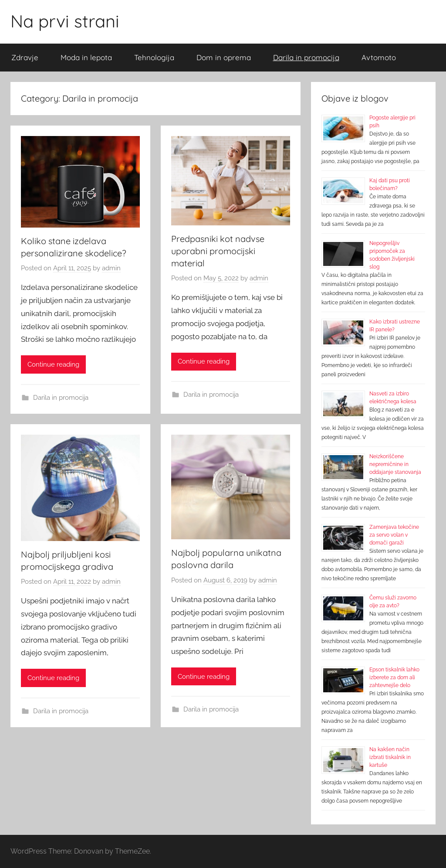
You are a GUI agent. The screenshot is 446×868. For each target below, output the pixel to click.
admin (111, 268)
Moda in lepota (86, 57)
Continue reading (53, 364)
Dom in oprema (224, 57)
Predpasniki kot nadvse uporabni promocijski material (218, 251)
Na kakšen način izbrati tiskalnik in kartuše (390, 757)
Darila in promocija (306, 57)
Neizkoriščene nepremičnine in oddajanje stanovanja (395, 464)
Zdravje (25, 57)
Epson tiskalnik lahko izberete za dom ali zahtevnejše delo (394, 677)
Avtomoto (379, 57)
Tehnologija (154, 57)
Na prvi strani (65, 21)
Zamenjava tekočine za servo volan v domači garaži (394, 535)
